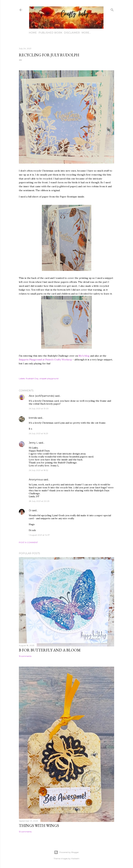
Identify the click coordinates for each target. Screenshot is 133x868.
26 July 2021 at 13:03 (39, 408)
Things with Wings (39, 825)
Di (30, 510)
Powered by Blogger (66, 852)
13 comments (25, 832)
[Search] (112, 9)
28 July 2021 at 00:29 (39, 501)
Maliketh (75, 859)
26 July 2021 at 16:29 (38, 433)
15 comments (25, 656)
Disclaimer (72, 33)
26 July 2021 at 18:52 (38, 470)
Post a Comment (28, 542)
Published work (50, 33)
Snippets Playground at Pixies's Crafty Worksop (46, 360)
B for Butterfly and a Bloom (50, 650)
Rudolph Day (32, 378)
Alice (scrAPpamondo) (42, 396)
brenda (33, 418)
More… (86, 33)
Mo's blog (84, 356)
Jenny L (33, 443)
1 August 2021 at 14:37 (39, 535)
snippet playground (49, 378)
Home (33, 33)
